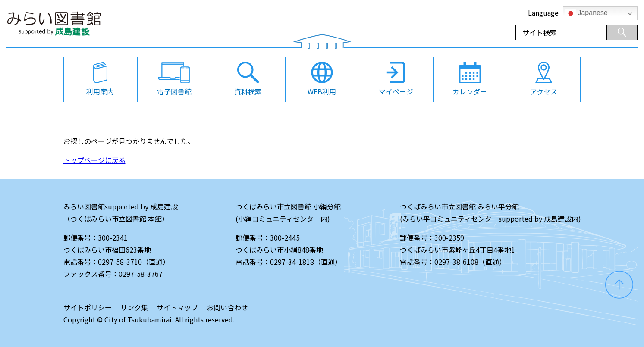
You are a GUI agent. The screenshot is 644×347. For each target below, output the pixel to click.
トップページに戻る (94, 160)
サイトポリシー (88, 307)
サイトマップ (177, 307)
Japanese (587, 13)
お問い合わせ (227, 307)
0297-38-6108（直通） (470, 262)
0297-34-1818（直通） (306, 262)
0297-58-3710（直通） (134, 262)
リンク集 (134, 307)
